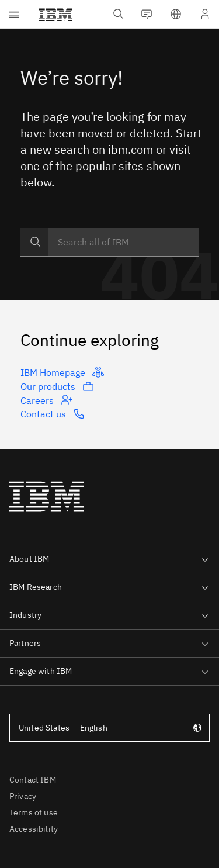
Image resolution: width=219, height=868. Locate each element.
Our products (57, 386)
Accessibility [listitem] (34, 829)
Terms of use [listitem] (34, 812)
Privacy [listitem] (23, 796)
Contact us (53, 414)
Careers (46, 400)
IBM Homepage (62, 372)
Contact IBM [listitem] (33, 780)
